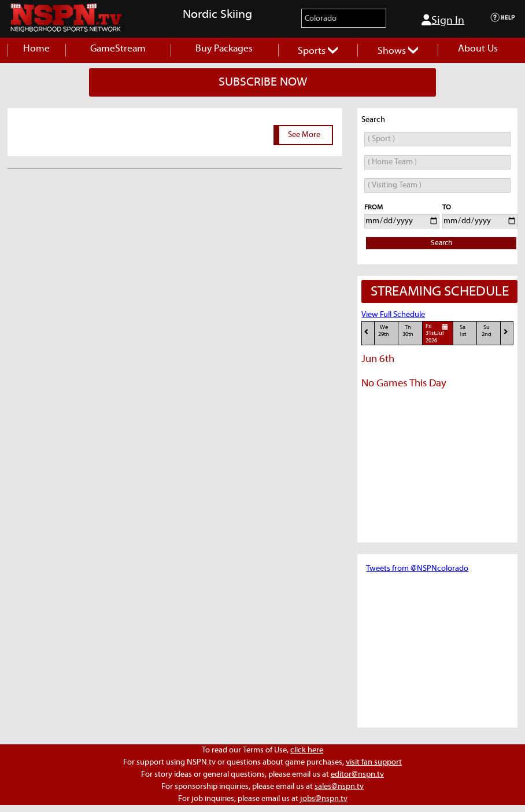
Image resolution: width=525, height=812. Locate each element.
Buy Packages (224, 49)
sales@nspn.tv (339, 787)
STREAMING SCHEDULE (440, 291)
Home (36, 49)
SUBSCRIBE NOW (263, 82)
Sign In (443, 20)
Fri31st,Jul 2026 (438, 333)
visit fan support (374, 762)
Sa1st (463, 331)
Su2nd (487, 331)
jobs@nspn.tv (324, 799)
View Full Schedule (393, 315)
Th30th (408, 331)
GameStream (118, 49)
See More (304, 135)
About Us (478, 49)
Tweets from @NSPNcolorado (417, 569)
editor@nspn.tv (357, 774)
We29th (384, 331)
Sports (318, 51)
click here (307, 750)
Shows (398, 51)
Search (441, 243)
